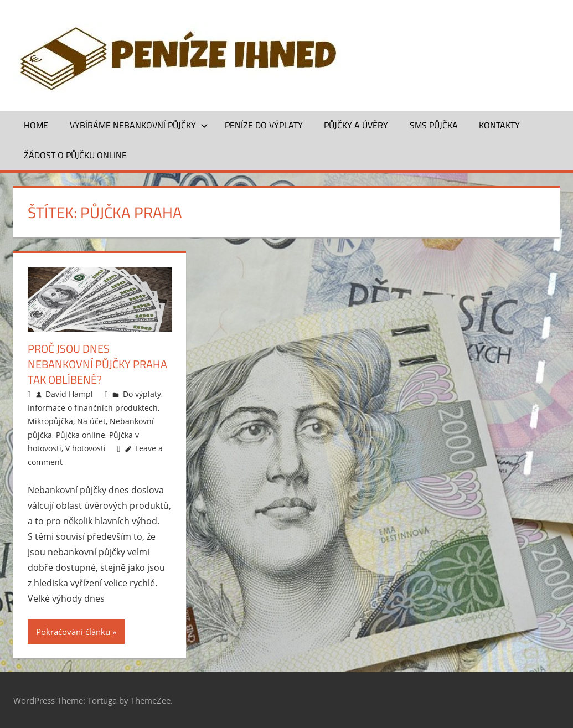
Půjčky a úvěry (356, 125)
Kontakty (499, 125)
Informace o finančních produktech (93, 408)
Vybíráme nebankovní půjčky (139, 125)
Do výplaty (142, 394)
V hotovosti (86, 448)
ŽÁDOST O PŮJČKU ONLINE (75, 155)
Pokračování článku (73, 632)
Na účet (91, 421)
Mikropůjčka (50, 421)
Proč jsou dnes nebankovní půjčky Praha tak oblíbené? (97, 364)
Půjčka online (81, 435)
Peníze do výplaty (264, 125)
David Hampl (69, 394)
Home (36, 125)
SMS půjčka (434, 125)
